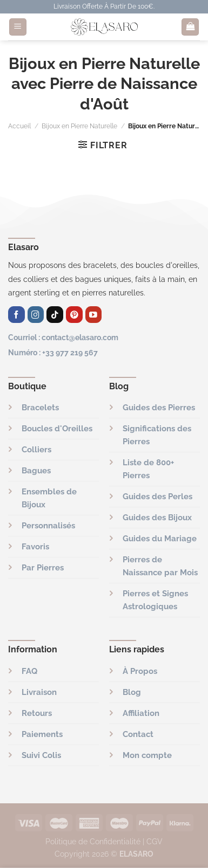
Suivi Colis (41, 755)
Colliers (36, 450)
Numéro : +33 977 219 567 (53, 352)
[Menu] (18, 27)
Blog (132, 692)
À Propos (140, 671)
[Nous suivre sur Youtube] (94, 315)
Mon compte (147, 755)
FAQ (29, 671)
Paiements (42, 734)
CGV (155, 841)
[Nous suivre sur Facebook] (16, 315)
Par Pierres (43, 568)
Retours (37, 713)
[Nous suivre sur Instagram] (36, 315)
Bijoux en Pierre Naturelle (79, 126)
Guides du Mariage (160, 539)
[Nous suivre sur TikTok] (55, 315)
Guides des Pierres (159, 408)
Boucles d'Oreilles (57, 429)
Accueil (19, 126)
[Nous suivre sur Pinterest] (74, 315)
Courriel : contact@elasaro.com (63, 337)
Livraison (39, 692)
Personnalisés (48, 526)
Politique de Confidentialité (93, 841)
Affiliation (141, 713)
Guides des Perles (157, 497)
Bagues (36, 471)
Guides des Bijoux (157, 518)
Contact (138, 734)
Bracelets (40, 408)
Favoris (35, 547)
